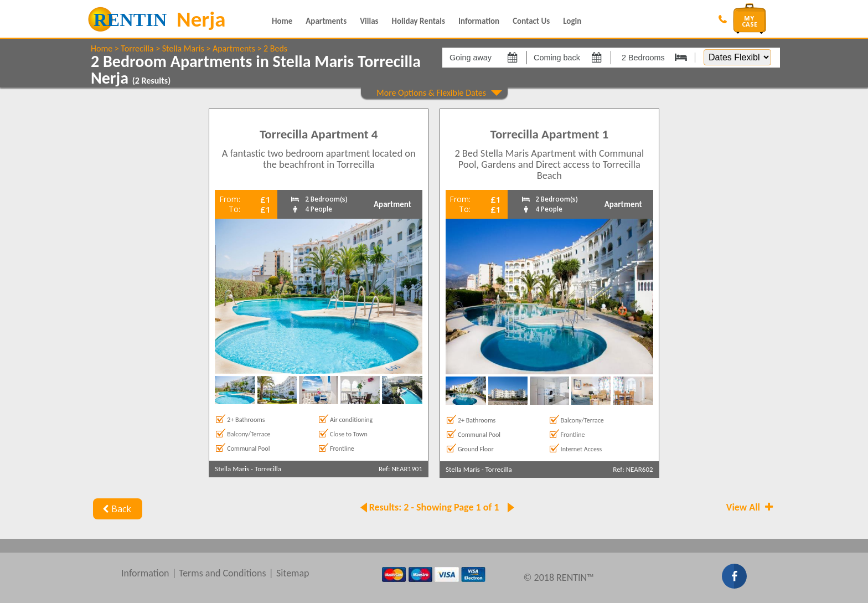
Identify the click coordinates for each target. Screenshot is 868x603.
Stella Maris (183, 48)
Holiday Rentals (418, 21)
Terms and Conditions (223, 573)
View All (751, 507)
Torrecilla (137, 48)
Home (282, 21)
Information (479, 21)
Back (115, 509)
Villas (369, 21)
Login (572, 21)
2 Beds (275, 48)
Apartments (326, 21)
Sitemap (293, 573)
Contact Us (531, 21)
